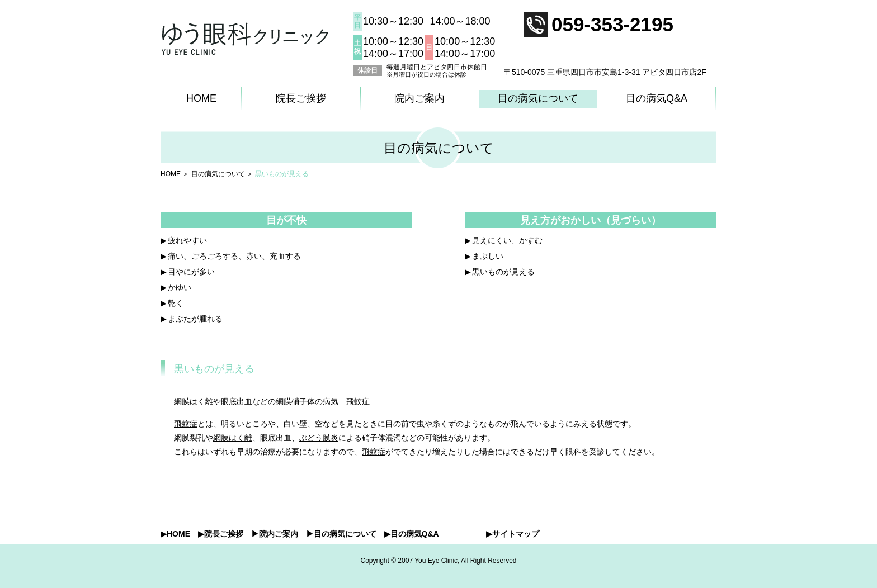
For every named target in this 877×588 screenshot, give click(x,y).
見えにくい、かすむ (507, 240)
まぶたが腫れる (195, 319)
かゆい (180, 287)
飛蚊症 (358, 401)
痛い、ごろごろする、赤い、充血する (234, 256)
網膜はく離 (194, 401)
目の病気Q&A (657, 98)
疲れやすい (187, 240)
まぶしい (488, 256)
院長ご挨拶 (301, 98)
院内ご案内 (419, 98)
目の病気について (538, 98)
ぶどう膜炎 (319, 438)
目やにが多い (191, 272)
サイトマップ (516, 534)
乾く (176, 303)
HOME (201, 98)
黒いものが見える (503, 272)
